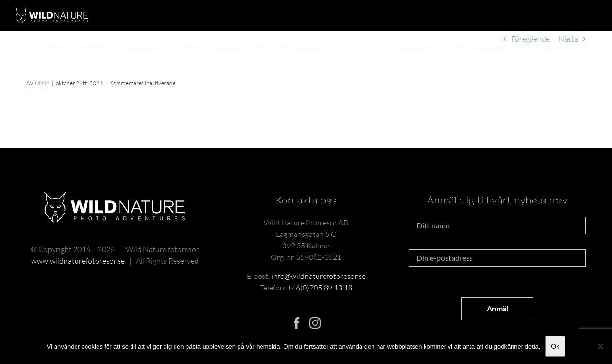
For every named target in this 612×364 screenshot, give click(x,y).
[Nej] (600, 346)
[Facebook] (297, 323)
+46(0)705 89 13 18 (320, 288)
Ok (555, 346)
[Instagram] (315, 323)
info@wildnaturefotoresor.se (319, 276)
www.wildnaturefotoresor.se (78, 261)
